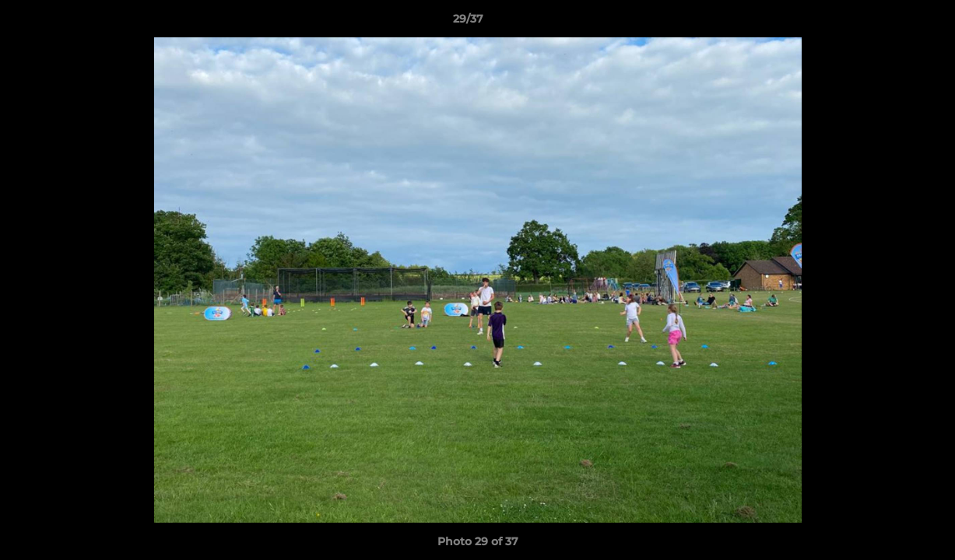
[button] (890, 23)
